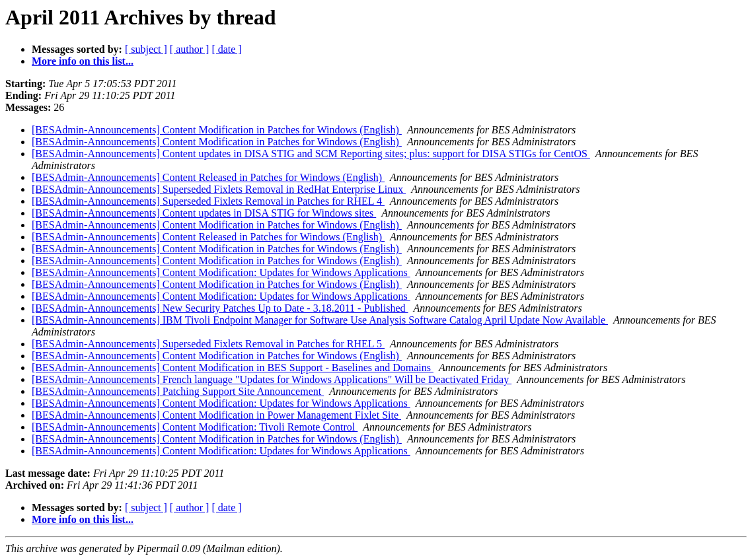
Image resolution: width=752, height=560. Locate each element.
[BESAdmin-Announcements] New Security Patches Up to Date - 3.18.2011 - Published (220, 308)
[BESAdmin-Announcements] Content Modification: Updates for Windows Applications (221, 272)
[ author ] (190, 49)
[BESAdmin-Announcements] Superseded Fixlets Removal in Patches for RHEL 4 (208, 201)
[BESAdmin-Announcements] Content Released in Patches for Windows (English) (208, 177)
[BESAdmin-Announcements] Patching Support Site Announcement (178, 391)
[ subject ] (146, 49)
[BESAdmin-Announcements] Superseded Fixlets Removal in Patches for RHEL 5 (208, 344)
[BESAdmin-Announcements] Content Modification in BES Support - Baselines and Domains (233, 367)
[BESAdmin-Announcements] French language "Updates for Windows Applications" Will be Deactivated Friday (272, 379)
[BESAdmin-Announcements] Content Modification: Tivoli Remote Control (195, 427)
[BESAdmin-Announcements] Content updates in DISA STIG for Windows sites (204, 213)
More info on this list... (83, 61)
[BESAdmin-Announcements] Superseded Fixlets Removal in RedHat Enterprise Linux (219, 189)
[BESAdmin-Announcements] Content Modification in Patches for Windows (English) (217, 130)
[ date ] (226, 49)
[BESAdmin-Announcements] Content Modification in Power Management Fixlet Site (216, 415)
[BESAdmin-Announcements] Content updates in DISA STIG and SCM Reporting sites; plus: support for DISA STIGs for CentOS (311, 154)
